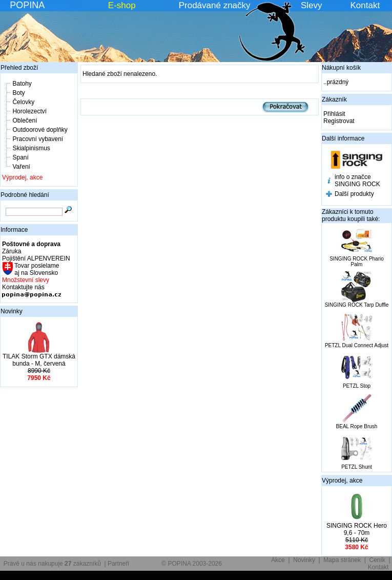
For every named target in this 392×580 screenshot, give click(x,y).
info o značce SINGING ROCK (357, 181)
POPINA (27, 5)
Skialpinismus (31, 148)
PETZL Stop (357, 386)
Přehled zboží (19, 68)
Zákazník (334, 99)
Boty (18, 93)
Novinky (12, 311)
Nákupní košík (341, 68)
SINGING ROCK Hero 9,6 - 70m (357, 529)
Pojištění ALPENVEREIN (36, 258)
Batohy (22, 84)
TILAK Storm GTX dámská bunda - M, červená (39, 360)
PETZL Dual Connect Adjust (357, 345)
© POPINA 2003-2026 (192, 564)
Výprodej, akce (22, 177)
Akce (278, 560)
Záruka (12, 251)
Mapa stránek (342, 560)
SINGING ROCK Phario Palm (357, 262)
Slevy (312, 5)
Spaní (20, 157)
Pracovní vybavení (38, 139)
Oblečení (25, 121)
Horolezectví (29, 111)
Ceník (377, 560)
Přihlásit (334, 114)
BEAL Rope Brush (357, 426)
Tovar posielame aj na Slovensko (36, 269)
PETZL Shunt (357, 467)
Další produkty (354, 194)
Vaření (21, 167)
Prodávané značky (215, 5)
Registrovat (339, 121)
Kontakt (365, 5)
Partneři (118, 564)
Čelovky (23, 102)
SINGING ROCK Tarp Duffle (357, 305)
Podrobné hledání (25, 195)
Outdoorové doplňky (40, 130)
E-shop (122, 5)
